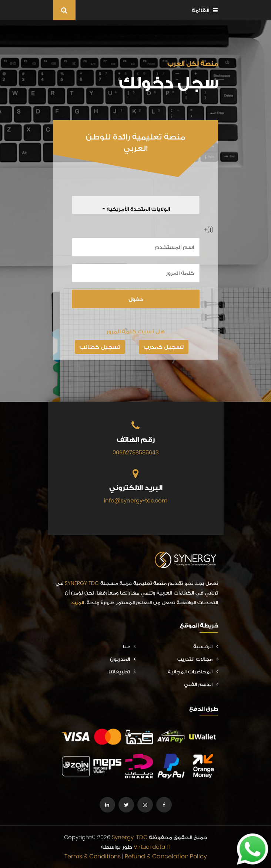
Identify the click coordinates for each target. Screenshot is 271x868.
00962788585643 (136, 452)
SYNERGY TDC (82, 583)
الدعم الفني (201, 684)
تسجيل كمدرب (164, 347)
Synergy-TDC (130, 837)
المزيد (77, 602)
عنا (129, 646)
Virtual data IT (152, 847)
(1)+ (210, 230)
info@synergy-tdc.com (136, 500)
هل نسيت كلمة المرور (135, 331)
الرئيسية (206, 646)
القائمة (205, 10)
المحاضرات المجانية (193, 672)
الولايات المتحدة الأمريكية (138, 209)
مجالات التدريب (198, 659)
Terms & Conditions (93, 856)
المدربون (123, 659)
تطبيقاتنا (122, 672)
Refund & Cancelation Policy (166, 856)
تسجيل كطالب (100, 347)
